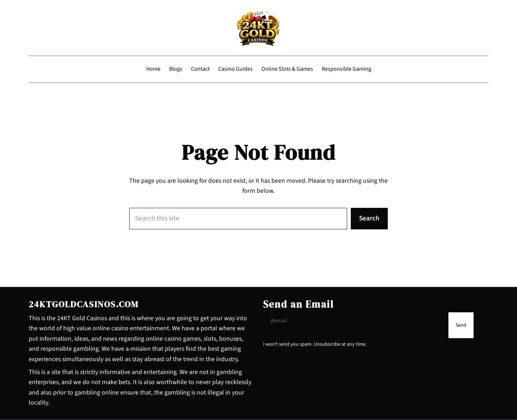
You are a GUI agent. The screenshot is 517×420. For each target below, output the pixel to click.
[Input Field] (354, 321)
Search (369, 218)
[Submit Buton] (461, 325)
